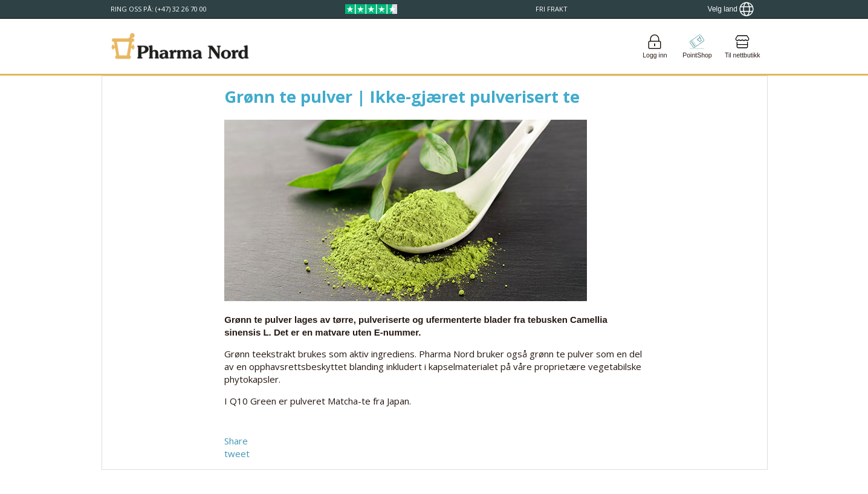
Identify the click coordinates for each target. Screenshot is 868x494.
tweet (237, 453)
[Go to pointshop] (697, 46)
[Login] (655, 46)
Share (236, 441)
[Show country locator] (731, 9)
